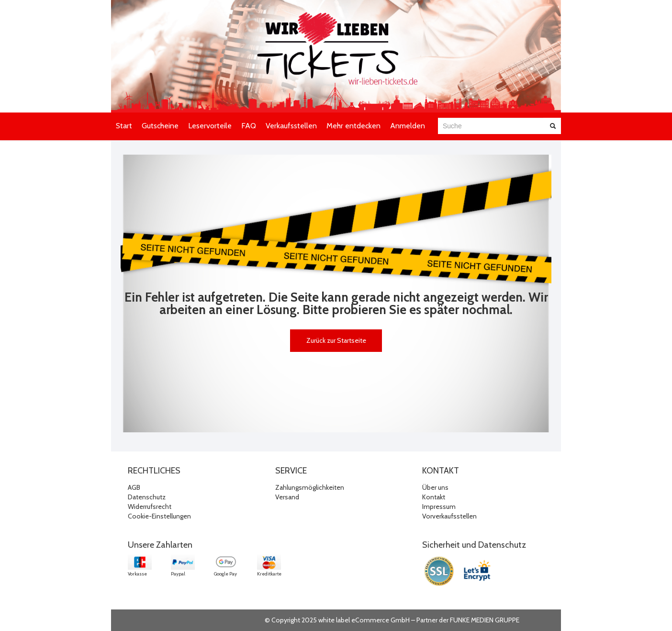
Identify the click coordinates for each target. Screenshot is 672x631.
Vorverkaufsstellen (449, 516)
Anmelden (408, 126)
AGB (134, 487)
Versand (287, 497)
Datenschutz (147, 497)
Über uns (435, 487)
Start (124, 126)
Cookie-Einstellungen (159, 516)
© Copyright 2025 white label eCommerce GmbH (337, 620)
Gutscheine (160, 126)
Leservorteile (210, 126)
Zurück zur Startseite (336, 340)
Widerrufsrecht (150, 507)
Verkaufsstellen (291, 126)
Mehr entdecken (353, 126)
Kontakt (434, 497)
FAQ (249, 126)
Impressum (439, 507)
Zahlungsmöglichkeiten (310, 487)
